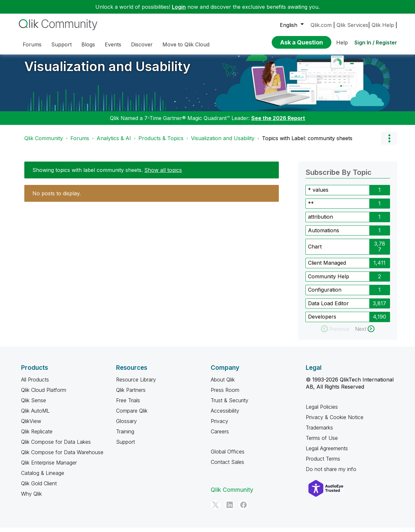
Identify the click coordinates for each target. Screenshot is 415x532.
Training (125, 436)
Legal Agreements (327, 453)
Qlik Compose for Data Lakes (56, 447)
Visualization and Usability (107, 71)
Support (125, 447)
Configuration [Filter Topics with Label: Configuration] (325, 295)
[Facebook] (243, 510)
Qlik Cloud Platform (44, 395)
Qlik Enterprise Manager (49, 467)
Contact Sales (227, 467)
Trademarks (319, 432)
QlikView (31, 426)
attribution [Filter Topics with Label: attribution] (320, 222)
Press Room (225, 395)
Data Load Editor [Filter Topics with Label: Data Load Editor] (328, 308)
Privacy (219, 426)
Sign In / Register (376, 42)
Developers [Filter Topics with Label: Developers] (322, 321)
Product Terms (323, 464)
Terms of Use (322, 443)
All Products (35, 384)
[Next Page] (365, 334)
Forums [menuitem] (32, 44)
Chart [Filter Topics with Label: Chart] (315, 251)
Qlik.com (321, 25)
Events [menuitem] (113, 44)
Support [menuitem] (61, 44)
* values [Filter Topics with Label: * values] (318, 195)
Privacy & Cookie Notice (335, 422)
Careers (220, 436)
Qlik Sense (34, 405)
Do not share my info (331, 474)
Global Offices (228, 456)
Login (179, 7)
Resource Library (136, 384)
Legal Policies (322, 412)
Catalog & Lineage (43, 478)
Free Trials (128, 405)
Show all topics (163, 175)
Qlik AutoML (35, 416)
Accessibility (225, 416)
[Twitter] (216, 510)
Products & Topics (161, 143)
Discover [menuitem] (142, 44)
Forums (80, 143)
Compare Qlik (132, 416)
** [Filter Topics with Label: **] (311, 208)
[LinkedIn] (230, 510)
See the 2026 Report (278, 123)
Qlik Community (44, 143)
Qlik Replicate (37, 436)
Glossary (126, 426)
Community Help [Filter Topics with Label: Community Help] (329, 281)
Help (342, 42)
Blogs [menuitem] (88, 44)
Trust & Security (230, 405)
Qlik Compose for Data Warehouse (62, 457)
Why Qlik (31, 499)
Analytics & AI (114, 143)
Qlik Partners (131, 395)
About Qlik (223, 384)
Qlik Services (352, 25)
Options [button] (389, 143)
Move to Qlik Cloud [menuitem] (186, 44)
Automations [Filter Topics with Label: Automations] (324, 235)
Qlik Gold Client (39, 488)
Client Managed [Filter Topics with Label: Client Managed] (327, 268)
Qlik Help (383, 25)
